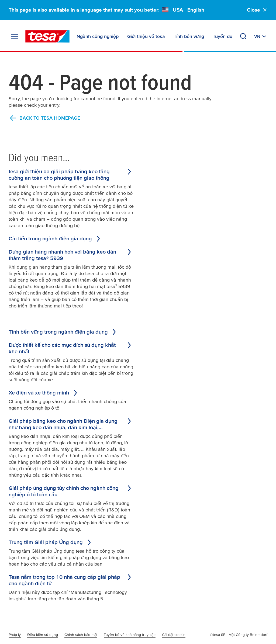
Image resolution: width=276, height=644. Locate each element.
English (196, 10)
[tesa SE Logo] (47, 36)
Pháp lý (15, 635)
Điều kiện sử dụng (43, 635)
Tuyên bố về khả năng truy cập (130, 635)
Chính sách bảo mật (81, 635)
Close (257, 10)
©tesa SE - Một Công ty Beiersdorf (239, 635)
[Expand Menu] (15, 36)
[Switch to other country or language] (261, 36)
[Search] (243, 36)
